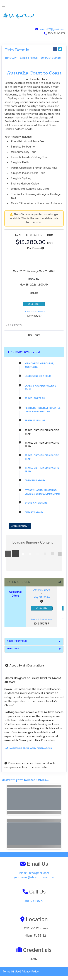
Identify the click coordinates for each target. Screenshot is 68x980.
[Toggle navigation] (4, 6)
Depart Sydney (34, 512)
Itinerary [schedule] (11, 58)
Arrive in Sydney (35, 480)
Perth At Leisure (35, 421)
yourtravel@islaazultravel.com (34, 877)
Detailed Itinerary (20, 526)
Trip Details (17, 50)
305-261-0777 (34, 901)
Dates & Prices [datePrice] (29, 58)
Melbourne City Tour (38, 376)
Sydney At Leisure (36, 503)
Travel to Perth (35, 398)
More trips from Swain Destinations (29, 748)
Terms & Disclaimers (34, 312)
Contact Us (34, 304)
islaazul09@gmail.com (52, 29)
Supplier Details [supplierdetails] (51, 58)
